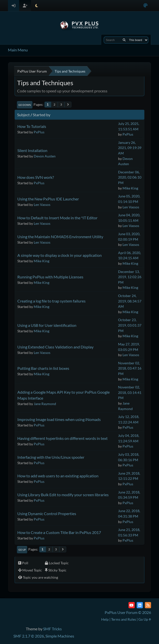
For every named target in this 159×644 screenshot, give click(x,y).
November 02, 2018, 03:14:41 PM (130, 392)
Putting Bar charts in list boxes (43, 368)
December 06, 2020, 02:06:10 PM (130, 177)
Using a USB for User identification (47, 325)
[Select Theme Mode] (37, 6)
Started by (42, 115)
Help (105, 619)
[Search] (124, 40)
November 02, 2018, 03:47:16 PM (130, 368)
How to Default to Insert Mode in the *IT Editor (57, 218)
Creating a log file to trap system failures (51, 301)
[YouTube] (132, 605)
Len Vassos (42, 205)
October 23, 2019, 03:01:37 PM (130, 325)
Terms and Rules (124, 619)
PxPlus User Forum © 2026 (128, 612)
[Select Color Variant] (145, 6)
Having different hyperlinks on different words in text (63, 438)
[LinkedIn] (140, 605)
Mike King (130, 188)
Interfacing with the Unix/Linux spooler (51, 457)
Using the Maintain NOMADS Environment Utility (60, 237)
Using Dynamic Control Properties (47, 513)
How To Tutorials (32, 126)
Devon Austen (45, 156)
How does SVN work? (36, 177)
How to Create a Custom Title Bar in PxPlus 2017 (59, 532)
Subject (23, 115)
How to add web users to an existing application (58, 476)
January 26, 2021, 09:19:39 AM (130, 148)
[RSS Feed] (148, 605)
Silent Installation (32, 150)
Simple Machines (60, 636)
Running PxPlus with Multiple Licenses (50, 277)
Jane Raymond (45, 404)
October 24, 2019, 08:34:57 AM (130, 301)
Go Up (22, 550)
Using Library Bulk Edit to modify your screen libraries (63, 495)
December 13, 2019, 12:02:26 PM (130, 277)
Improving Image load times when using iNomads (59, 419)
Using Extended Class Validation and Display (55, 347)
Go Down (25, 105)
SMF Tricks (52, 629)
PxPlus (39, 132)
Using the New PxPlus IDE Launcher (48, 199)
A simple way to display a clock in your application (60, 255)
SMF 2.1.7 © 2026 (29, 636)
